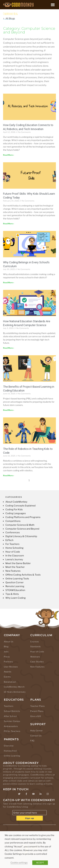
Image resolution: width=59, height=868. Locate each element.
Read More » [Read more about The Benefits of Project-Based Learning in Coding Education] (9, 410)
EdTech (9, 540)
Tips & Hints (12, 594)
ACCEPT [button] (40, 863)
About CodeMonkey (16, 502)
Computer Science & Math (20, 525)
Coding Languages (16, 513)
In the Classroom (15, 556)
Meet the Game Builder (18, 563)
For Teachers (12, 544)
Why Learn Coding (16, 598)
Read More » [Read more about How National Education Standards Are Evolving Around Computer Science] (9, 348)
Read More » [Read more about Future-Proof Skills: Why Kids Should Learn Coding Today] (9, 224)
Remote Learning (15, 586)
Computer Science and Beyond (22, 529)
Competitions (13, 521)
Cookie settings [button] (19, 863)
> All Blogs (9, 19)
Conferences (13, 532)
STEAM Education (15, 590)
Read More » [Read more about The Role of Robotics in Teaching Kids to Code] (9, 475)
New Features (13, 571)
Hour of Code (13, 552)
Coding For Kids (14, 510)
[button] (53, 5)
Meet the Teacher (15, 567)
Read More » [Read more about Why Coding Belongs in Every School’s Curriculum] (9, 283)
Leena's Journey (14, 559)
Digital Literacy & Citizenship (21, 536)
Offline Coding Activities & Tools (23, 575)
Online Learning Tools (17, 579)
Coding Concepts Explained (20, 506)
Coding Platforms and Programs (23, 517)
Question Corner (15, 582)
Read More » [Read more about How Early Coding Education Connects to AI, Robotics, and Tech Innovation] (9, 155)
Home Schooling (14, 548)
